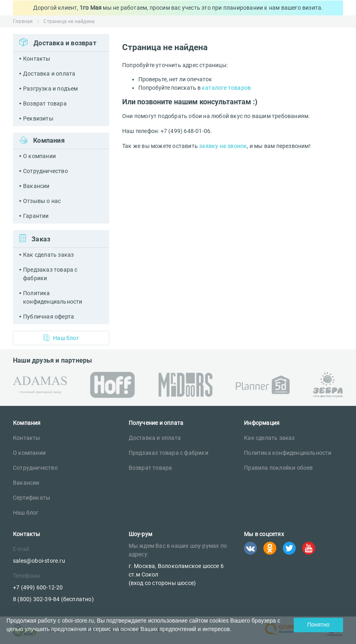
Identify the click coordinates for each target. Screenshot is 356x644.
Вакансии (36, 186)
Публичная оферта (49, 317)
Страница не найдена (69, 21)
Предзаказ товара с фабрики (50, 274)
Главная (23, 21)
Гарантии (36, 216)
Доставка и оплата (49, 74)
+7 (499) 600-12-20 (38, 587)
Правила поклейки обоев (278, 468)
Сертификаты (32, 498)
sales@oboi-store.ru (39, 561)
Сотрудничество (46, 171)
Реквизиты (38, 118)
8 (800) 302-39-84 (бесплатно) (53, 599)
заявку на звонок (223, 146)
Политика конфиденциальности (53, 297)
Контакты (37, 59)
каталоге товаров (226, 88)
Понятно (318, 625)
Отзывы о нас (42, 201)
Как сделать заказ (48, 255)
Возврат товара (45, 103)
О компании (39, 156)
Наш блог (61, 338)
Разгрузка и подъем (51, 89)
